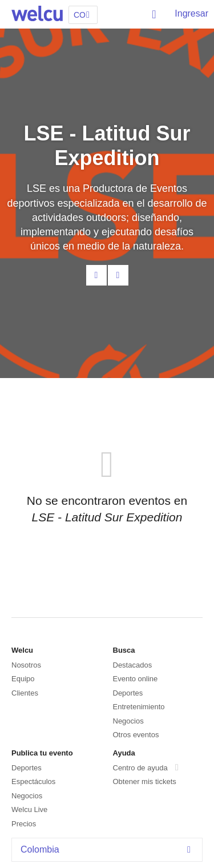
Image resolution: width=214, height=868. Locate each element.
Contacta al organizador (96, 275)
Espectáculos (33, 781)
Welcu (37, 14)
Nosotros (26, 665)
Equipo (23, 679)
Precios (24, 824)
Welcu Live (29, 809)
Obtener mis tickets (145, 781)
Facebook (118, 275)
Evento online (136, 679)
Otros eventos (136, 735)
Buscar (155, 14)
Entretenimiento (139, 707)
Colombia (108, 849)
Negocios (128, 721)
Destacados (133, 665)
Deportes (128, 693)
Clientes (25, 693)
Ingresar (191, 13)
